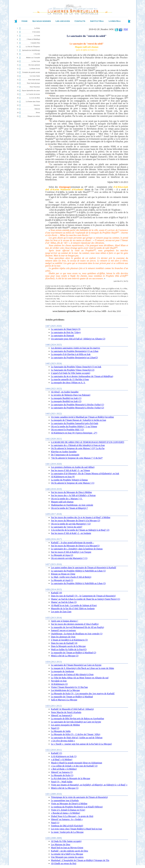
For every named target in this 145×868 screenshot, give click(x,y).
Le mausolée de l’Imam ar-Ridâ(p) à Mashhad (72, 697)
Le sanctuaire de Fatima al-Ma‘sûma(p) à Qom (72, 674)
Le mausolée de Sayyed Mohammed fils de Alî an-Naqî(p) (77, 627)
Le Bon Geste (36, 61)
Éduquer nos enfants (34, 116)
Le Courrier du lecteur (33, 94)
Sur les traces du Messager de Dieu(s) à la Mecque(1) (75, 546)
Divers (38, 112)
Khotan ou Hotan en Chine (63, 574)
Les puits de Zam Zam (61, 612)
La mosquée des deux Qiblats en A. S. (68, 383)
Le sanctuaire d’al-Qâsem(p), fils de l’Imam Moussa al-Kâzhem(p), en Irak (85, 473)
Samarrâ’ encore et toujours (63, 630)
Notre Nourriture (35, 87)
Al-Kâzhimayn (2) (59, 684)
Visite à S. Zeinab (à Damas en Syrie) (68, 810)
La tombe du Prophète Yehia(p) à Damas (69, 480)
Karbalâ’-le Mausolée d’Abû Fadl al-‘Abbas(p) (72, 709)
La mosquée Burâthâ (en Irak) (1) (66, 398)
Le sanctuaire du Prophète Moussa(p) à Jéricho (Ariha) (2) (77, 408)
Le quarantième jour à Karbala (65, 800)
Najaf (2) (55, 728)
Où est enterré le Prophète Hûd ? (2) (67, 430)
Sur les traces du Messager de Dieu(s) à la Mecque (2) (76, 521)
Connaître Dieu (35, 43)
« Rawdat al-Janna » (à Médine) (65, 813)
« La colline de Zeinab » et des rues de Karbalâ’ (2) (74, 766)
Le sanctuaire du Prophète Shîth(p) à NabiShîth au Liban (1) (78, 571)
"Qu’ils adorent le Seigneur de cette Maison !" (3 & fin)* (77, 458)
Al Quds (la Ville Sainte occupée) (66, 841)
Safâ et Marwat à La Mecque (64, 700)
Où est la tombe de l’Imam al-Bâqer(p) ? (69, 508)
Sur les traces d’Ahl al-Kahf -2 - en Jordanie (71, 533)
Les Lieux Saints (35, 76)
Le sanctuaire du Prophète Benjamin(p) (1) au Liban (75, 351)
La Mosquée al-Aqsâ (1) (62, 580)
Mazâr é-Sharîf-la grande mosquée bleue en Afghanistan (77, 763)
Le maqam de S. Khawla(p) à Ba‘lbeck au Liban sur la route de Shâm (82, 668)
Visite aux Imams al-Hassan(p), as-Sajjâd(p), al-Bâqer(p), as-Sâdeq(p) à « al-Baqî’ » (89, 785)
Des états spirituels (34, 65)
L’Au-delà (37, 54)
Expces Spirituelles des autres (31, 90)
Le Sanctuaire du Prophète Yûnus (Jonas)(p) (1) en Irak (76, 367)
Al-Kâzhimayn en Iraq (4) (63, 477)
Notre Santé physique (33, 83)
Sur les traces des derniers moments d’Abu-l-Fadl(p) (75, 624)
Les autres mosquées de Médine (65, 725)
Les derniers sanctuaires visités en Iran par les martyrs (76, 348)
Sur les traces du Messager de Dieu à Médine (71, 492)
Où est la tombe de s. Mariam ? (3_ (67, 499)
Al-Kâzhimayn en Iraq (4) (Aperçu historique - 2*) (74, 433)
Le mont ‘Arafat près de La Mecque (67, 832)
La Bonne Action (35, 69)
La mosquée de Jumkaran (63, 671)
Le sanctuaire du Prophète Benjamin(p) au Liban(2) (74, 358)
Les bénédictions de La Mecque (65, 690)
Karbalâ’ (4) (56, 593)
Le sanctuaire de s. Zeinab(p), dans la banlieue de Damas (77, 549)
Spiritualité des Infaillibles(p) (31, 50)
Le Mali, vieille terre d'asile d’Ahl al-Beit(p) (71, 577)
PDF (126, 29)
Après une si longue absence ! (65, 621)
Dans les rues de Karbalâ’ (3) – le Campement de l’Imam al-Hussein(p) (83, 596)
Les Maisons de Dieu (61, 844)
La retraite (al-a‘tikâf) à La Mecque (67, 854)
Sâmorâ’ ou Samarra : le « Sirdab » (67, 819)
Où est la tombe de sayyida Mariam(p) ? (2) (71, 524)
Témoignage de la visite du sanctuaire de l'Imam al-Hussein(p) (79, 797)
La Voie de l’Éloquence (33, 47)
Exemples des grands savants (31, 72)
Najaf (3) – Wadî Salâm (62, 782)
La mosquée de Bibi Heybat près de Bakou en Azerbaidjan (78, 719)
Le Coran (37, 36)
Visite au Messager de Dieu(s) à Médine (69, 804)
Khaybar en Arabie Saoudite (64, 452)
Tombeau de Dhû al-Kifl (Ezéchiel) (67, 826)
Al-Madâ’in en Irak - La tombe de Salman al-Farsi (74, 605)
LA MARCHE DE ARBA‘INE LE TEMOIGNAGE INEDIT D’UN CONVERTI (88, 442)
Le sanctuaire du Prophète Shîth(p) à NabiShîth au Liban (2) (78, 583)
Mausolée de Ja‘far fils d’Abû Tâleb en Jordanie (73, 608)
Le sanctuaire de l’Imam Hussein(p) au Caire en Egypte (76, 665)
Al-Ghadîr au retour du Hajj (64, 863)
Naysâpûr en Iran (59, 681)
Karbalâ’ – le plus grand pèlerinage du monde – (72, 543)
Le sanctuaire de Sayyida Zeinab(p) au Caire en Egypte (76, 722)
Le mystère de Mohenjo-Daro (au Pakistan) (71, 395)
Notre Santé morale (34, 80)
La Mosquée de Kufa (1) (62, 775)
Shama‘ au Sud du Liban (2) (64, 602)
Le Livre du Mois (35, 98)
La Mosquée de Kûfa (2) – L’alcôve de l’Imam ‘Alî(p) (76, 734)
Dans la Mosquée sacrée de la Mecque (68, 646)
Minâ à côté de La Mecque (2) (65, 656)
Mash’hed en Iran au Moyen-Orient (67, 848)
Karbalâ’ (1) (56, 753)
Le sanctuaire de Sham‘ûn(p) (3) (66, 329)
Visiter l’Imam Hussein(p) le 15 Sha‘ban (69, 687)
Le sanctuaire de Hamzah (62, 335)
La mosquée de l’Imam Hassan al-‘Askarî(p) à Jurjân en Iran (79, 420)
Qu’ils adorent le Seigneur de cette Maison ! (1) (73, 483)
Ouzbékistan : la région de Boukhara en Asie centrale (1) (77, 634)
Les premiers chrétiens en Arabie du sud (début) (73, 467)
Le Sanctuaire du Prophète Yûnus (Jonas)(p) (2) (73, 370)
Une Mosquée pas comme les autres (67, 857)
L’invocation (36, 32)
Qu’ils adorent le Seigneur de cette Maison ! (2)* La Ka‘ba (78, 448)
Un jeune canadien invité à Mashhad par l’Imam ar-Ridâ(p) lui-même (82, 417)
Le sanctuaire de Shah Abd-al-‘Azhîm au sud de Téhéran (77, 738)
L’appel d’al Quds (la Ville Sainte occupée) (71, 373)
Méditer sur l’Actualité (33, 58)
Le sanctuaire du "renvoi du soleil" (67, 527)
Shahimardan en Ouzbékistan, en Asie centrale (72, 505)
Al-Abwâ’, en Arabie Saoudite (65, 392)
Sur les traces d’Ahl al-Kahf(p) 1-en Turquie (71, 552)
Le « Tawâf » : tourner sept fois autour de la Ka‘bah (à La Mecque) (81, 744)
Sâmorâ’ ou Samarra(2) (62, 715)
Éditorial (37, 109)
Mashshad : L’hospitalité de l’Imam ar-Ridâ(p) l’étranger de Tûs (80, 860)
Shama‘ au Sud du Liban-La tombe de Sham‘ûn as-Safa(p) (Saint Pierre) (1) (85, 599)
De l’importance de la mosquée (65, 455)
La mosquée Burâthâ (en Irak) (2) (66, 401)
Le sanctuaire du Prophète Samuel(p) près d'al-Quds (75, 423)
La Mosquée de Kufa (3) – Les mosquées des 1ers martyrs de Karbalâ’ (83, 694)
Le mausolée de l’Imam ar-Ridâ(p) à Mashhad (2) (73, 653)
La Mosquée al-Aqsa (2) (62, 555)
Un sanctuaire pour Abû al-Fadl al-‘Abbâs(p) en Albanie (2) (78, 339)
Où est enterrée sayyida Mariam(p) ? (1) (69, 558)
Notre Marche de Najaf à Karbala (66, 712)
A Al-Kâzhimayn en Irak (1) (64, 756)
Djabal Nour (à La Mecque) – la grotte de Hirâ (72, 816)
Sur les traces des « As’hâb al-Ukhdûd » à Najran (73, 495)
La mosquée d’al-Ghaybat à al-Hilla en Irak (71, 354)
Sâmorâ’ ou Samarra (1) (62, 772)
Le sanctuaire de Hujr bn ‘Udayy (66, 332)
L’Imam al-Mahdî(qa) (33, 39)
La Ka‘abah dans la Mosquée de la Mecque (71, 778)
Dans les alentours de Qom (63, 637)
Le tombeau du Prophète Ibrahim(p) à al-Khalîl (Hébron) (77, 807)
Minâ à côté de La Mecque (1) (65, 788)
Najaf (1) (55, 823)
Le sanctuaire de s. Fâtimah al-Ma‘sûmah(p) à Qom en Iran (78, 445)
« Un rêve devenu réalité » (63, 741)
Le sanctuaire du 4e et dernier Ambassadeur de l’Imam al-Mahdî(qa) (82, 376)
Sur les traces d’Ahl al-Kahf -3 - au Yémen (70, 470)
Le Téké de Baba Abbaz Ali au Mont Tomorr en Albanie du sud (80, 678)
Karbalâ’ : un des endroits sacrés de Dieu (69, 851)
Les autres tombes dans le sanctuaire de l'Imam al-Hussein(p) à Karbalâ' (84, 568)
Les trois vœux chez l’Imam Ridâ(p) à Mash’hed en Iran (76, 829)
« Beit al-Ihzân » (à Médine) (64, 769)
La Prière (37, 28)
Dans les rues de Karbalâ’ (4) (64, 643)
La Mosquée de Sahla (61, 731)
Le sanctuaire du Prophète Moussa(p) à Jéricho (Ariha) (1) (77, 405)
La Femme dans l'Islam (33, 101)
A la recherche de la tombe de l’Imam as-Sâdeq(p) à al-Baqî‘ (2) (80, 530)
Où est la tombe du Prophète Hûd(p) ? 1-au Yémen (74, 426)
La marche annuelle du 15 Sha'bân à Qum (70, 379)
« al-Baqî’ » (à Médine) (62, 759)
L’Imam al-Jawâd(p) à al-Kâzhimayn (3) (69, 640)
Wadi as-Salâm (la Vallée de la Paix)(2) (69, 649)
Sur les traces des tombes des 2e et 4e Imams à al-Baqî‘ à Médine (81, 517)
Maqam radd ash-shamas (62, 502)
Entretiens (37, 105)
